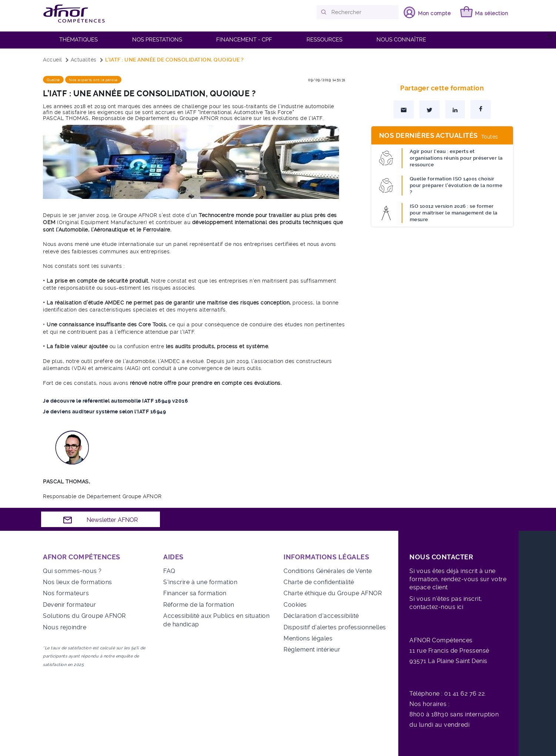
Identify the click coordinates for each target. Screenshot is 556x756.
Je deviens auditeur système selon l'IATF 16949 (104, 412)
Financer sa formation (195, 593)
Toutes (490, 137)
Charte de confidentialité (319, 582)
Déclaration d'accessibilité (321, 616)
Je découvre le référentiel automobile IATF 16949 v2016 (115, 401)
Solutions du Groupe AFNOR (84, 616)
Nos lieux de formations (78, 582)
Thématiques (78, 40)
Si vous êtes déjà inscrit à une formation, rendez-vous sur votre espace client (458, 579)
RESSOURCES (324, 40)
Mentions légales (308, 638)
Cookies (295, 605)
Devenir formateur (70, 605)
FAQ (169, 571)
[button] (324, 12)
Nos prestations (157, 40)
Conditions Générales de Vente (328, 571)
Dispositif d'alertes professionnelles (335, 627)
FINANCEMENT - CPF (244, 40)
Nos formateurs (66, 593)
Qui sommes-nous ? (72, 571)
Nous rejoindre (65, 627)
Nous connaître (401, 40)
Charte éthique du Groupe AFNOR (333, 593)
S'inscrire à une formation (200, 582)
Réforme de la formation (199, 605)
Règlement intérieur (312, 650)
